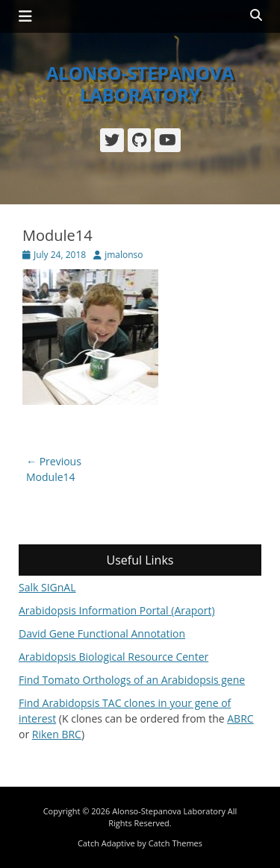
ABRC (240, 718)
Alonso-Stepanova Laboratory (140, 84)
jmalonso (124, 255)
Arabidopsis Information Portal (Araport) (117, 610)
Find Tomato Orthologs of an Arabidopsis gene (132, 680)
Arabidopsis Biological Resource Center (113, 657)
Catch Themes (175, 843)
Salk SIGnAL (47, 587)
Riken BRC (57, 734)
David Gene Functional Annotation (102, 633)
